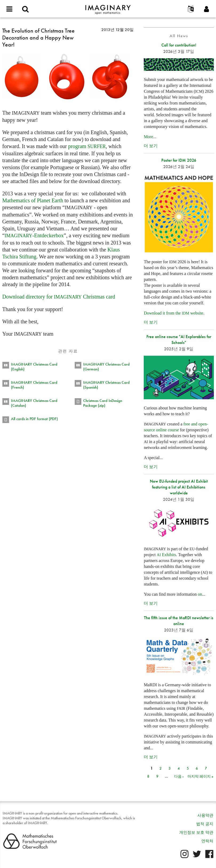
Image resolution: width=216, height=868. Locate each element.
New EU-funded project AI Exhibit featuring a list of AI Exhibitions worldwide (179, 487)
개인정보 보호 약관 (196, 832)
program (87, 146)
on (200, 594)
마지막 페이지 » (200, 776)
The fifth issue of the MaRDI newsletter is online (179, 621)
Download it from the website (173, 313)
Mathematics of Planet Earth (33, 200)
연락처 (207, 841)
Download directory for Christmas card (59, 297)
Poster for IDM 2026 (179, 160)
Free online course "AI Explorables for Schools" (179, 340)
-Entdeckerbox (34, 235)
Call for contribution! (179, 45)
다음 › (179, 776)
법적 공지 (205, 824)
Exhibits (167, 555)
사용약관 (205, 815)
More (148, 137)
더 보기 (151, 146)
